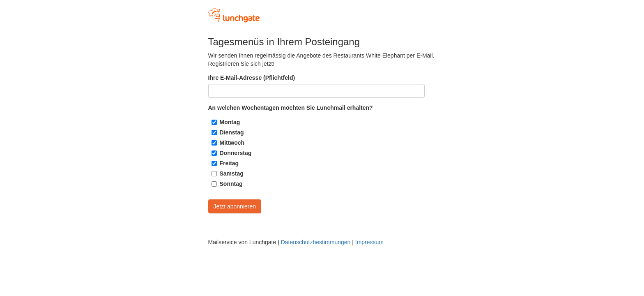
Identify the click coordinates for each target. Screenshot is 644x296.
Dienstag (232, 132)
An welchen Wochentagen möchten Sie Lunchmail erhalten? (291, 108)
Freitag (229, 163)
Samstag (232, 173)
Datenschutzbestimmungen (316, 242)
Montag (230, 122)
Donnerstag (236, 153)
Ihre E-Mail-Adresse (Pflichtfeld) (252, 78)
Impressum (369, 242)
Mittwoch (232, 143)
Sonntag (231, 184)
